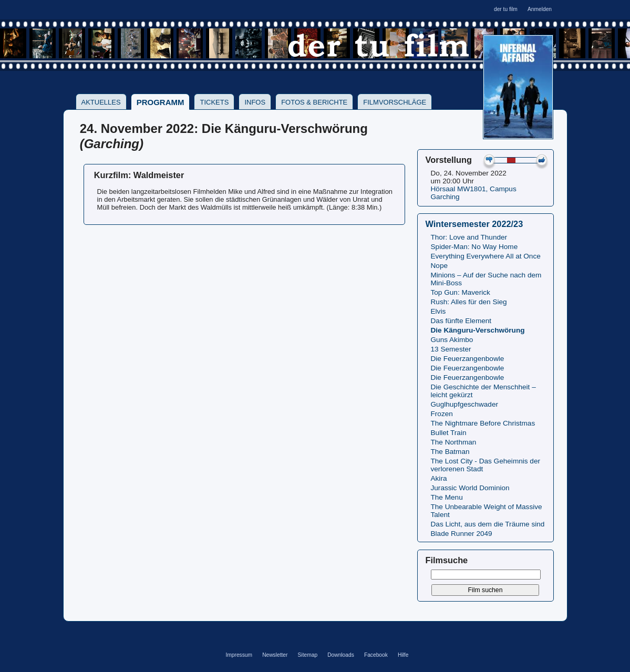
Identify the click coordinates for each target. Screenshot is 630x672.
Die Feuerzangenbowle (468, 359)
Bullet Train (449, 433)
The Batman (450, 452)
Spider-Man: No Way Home (474, 247)
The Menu (447, 497)
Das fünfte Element (461, 321)
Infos (255, 102)
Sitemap (308, 655)
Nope (440, 266)
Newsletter (275, 655)
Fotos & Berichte (314, 102)
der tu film (506, 9)
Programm (161, 102)
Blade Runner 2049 (462, 534)
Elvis (438, 311)
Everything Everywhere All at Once (486, 256)
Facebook (376, 655)
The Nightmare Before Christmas (483, 423)
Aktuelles (101, 102)
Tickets (214, 102)
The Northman (454, 442)
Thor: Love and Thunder (469, 237)
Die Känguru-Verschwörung (478, 330)
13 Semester (451, 349)
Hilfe (403, 655)
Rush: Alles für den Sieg (469, 302)
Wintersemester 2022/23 (474, 224)
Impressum (239, 655)
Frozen (442, 414)
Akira (439, 478)
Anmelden (540, 9)
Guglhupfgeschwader (464, 404)
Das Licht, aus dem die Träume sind (488, 524)
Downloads (341, 655)
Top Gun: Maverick (461, 292)
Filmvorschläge (395, 102)
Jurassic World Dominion (470, 488)
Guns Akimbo (452, 340)
